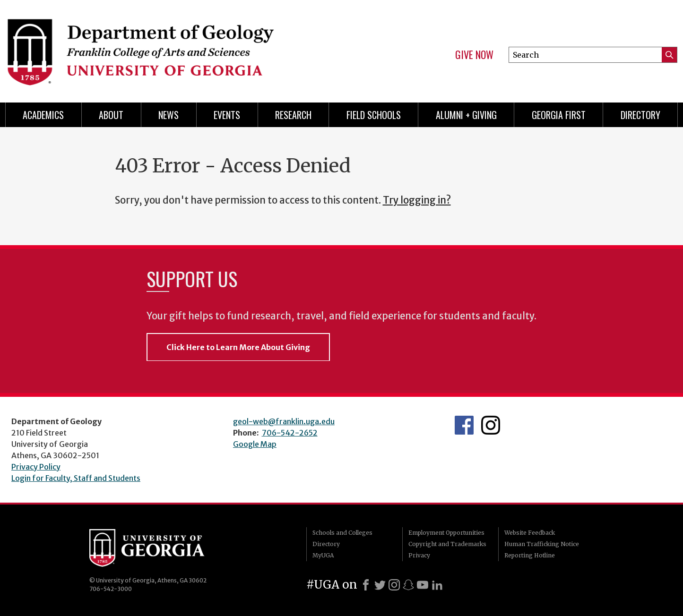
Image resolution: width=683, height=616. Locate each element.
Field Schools (374, 115)
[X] (380, 585)
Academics (43, 115)
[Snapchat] (408, 585)
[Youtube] (423, 585)
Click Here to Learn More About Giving (238, 347)
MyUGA (323, 555)
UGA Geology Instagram (491, 425)
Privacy (419, 555)
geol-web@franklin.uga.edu (284, 421)
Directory (640, 115)
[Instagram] (394, 585)
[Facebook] (366, 585)
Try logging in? (417, 200)
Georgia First (559, 115)
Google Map (255, 444)
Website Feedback (530, 533)
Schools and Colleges (342, 533)
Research (293, 115)
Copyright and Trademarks (447, 544)
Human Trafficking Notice (542, 544)
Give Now (474, 55)
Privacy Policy (36, 467)
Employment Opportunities (446, 533)
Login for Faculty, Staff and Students (76, 478)
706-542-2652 (290, 433)
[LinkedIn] (437, 585)
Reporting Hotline (530, 555)
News (169, 115)
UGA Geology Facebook (464, 425)
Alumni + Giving (466, 115)
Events (227, 115)
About (111, 115)
